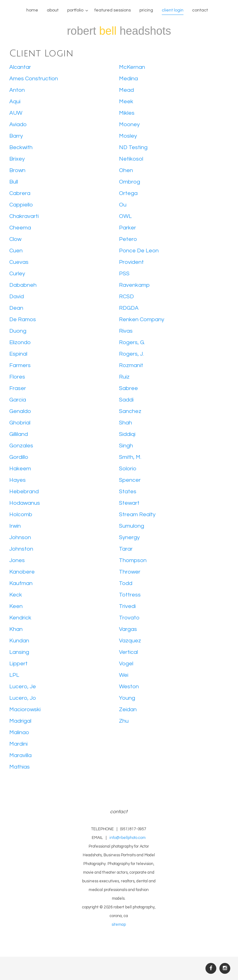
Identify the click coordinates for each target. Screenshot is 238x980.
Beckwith (21, 147)
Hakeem (20, 469)
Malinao (19, 732)
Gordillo (19, 457)
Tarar (126, 549)
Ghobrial (20, 423)
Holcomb (21, 514)
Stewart (129, 503)
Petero (128, 239)
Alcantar (20, 67)
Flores (17, 377)
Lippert (18, 664)
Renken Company (142, 319)
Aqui (15, 102)
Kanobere (22, 572)
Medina (128, 79)
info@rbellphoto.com (128, 838)
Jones (17, 560)
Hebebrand (24, 492)
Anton (17, 90)
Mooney (129, 124)
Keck (16, 595)
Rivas (126, 331)
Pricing (146, 10)
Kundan (19, 641)
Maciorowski (25, 710)
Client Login (173, 10)
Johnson (20, 537)
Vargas (128, 629)
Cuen (16, 251)
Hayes (18, 480)
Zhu (124, 721)
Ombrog (130, 182)
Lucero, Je (23, 687)
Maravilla (20, 755)
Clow (15, 239)
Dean (16, 308)
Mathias (20, 767)
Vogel (126, 664)
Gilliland (19, 434)
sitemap (119, 925)
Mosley (128, 136)
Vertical (128, 652)
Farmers (20, 365)
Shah (126, 423)
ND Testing (133, 147)
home (32, 10)
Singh (126, 446)
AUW (16, 113)
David (17, 297)
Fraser (18, 388)
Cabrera (20, 193)
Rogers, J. (131, 354)
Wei (124, 675)
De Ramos (23, 319)
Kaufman (21, 583)
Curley (17, 274)
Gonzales (21, 446)
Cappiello (21, 205)
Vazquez (130, 641)
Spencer (130, 480)
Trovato (129, 618)
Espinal (18, 354)
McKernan (132, 67)
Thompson (133, 560)
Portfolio (75, 10)
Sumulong (132, 526)
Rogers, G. (132, 342)
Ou (123, 205)
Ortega (128, 193)
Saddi (126, 400)
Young (127, 698)
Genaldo (20, 411)
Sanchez (130, 411)
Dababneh (23, 285)
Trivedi (127, 606)
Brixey (17, 159)
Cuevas (19, 262)
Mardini (18, 744)
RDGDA (129, 308)
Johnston (21, 549)
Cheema (20, 228)
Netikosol (131, 159)
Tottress (130, 595)
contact (200, 10)
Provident (131, 262)
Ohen (126, 170)
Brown (17, 170)
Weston (129, 687)
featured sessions (113, 10)
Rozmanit (131, 365)
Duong (18, 331)
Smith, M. (130, 457)
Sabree (128, 388)
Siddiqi (127, 434)
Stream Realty (137, 514)
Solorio (128, 469)
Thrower (130, 572)
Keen (16, 606)
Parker (128, 228)
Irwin (15, 526)
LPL (14, 675)
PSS (124, 274)
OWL (125, 216)
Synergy (129, 537)
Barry (16, 136)
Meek (126, 102)
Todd (126, 583)
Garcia (18, 400)
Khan (16, 629)
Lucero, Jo (23, 698)
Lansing (19, 652)
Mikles (127, 113)
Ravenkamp (134, 285)
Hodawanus (25, 503)
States (128, 492)
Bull (14, 182)
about (53, 10)
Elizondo (20, 342)
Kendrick (20, 618)
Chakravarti (24, 216)
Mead (126, 90)
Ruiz (124, 377)
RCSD (126, 297)
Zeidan (128, 710)
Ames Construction (34, 79)
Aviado (18, 124)
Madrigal (20, 721)
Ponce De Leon (139, 251)
